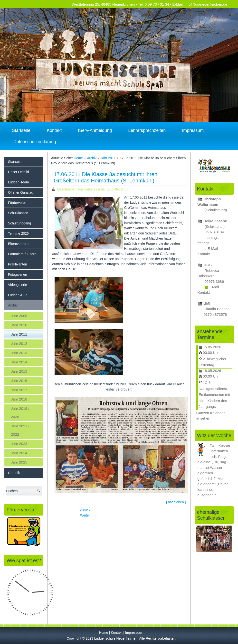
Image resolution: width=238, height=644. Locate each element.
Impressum (193, 130)
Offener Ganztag (21, 192)
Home (78, 158)
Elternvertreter (19, 244)
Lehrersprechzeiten (147, 130)
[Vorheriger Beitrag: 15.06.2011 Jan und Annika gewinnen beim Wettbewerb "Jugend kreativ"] (85, 510)
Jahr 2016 (19, 381)
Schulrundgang (19, 223)
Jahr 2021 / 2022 (20, 430)
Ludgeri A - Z (18, 295)
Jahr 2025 (19, 462)
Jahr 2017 (19, 390)
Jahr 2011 (19, 334)
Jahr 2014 (19, 362)
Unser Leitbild (19, 172)
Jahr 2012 (19, 343)
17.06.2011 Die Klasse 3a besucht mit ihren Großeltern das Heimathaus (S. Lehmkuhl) (105, 177)
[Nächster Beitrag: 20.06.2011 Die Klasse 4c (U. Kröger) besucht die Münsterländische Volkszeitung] (85, 515)
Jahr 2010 (19, 325)
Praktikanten (18, 264)
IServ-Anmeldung (95, 130)
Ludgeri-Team (19, 182)
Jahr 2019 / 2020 (20, 413)
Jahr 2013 (19, 353)
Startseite (21, 130)
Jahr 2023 (19, 444)
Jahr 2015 (19, 371)
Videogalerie (18, 285)
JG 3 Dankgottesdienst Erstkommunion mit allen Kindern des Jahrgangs (214, 395)
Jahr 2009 (19, 316)
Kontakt (54, 130)
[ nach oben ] (176, 502)
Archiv (13, 305)
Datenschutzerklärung (35, 142)
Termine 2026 (18, 233)
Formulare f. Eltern (22, 254)
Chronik (14, 473)
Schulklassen (18, 213)
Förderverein (18, 203)
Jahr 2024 (19, 453)
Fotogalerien (18, 274)
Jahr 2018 (19, 399)
